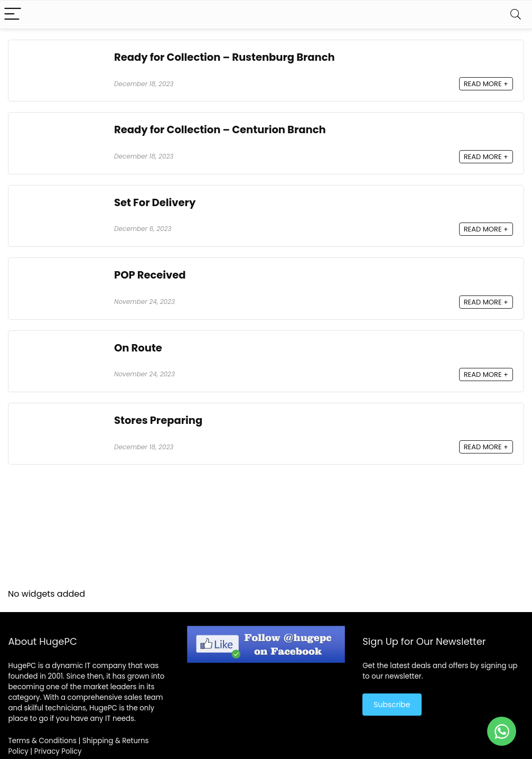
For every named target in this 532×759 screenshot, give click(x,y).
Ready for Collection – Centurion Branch (220, 130)
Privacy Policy (58, 751)
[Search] (516, 15)
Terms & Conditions (42, 741)
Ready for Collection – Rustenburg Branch (225, 57)
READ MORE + (486, 84)
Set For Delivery (155, 203)
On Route (138, 348)
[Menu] (13, 15)
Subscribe (392, 705)
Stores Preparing (158, 420)
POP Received (150, 275)
